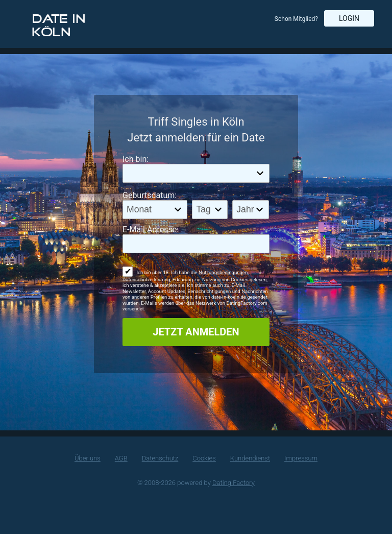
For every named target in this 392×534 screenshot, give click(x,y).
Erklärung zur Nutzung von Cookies (211, 280)
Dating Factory (234, 483)
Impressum (301, 458)
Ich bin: (136, 159)
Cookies (204, 458)
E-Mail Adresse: (151, 229)
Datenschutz (160, 458)
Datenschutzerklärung (146, 280)
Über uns (88, 458)
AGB (121, 458)
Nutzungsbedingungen (223, 272)
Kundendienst (250, 458)
